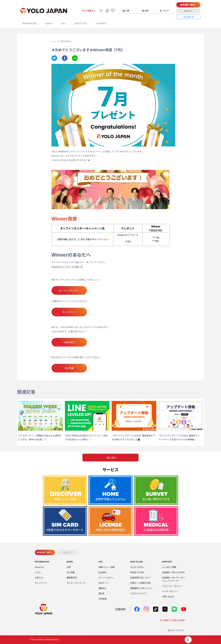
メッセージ (188, 17)
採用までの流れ (137, 572)
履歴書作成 (72, 577)
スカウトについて (138, 593)
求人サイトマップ (176, 630)
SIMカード (103, 583)
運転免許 (102, 588)
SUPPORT (102, 23)
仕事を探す (69, 342)
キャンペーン (69, 312)
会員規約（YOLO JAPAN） (174, 572)
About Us (39, 567)
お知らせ (39, 577)
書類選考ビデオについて (141, 588)
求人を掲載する (89, 11)
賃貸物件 (102, 572)
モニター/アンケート (76, 583)
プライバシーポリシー (172, 586)
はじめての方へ (137, 567)
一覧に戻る (110, 458)
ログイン (188, 11)
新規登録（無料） (188, 5)
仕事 (69, 567)
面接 (145, 11)
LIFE (64, 23)
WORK (49, 23)
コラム (38, 572)
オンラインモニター (69, 290)
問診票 (101, 593)
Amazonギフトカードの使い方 (67, 267)
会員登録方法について (140, 577)
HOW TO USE (81, 23)
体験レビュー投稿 (106, 567)
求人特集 (69, 368)
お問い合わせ (168, 596)
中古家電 (102, 599)
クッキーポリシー (170, 591)
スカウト (165, 11)
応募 (126, 11)
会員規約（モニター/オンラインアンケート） (174, 579)
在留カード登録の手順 (140, 583)
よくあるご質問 (169, 567)
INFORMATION (30, 23)
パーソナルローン (106, 577)
